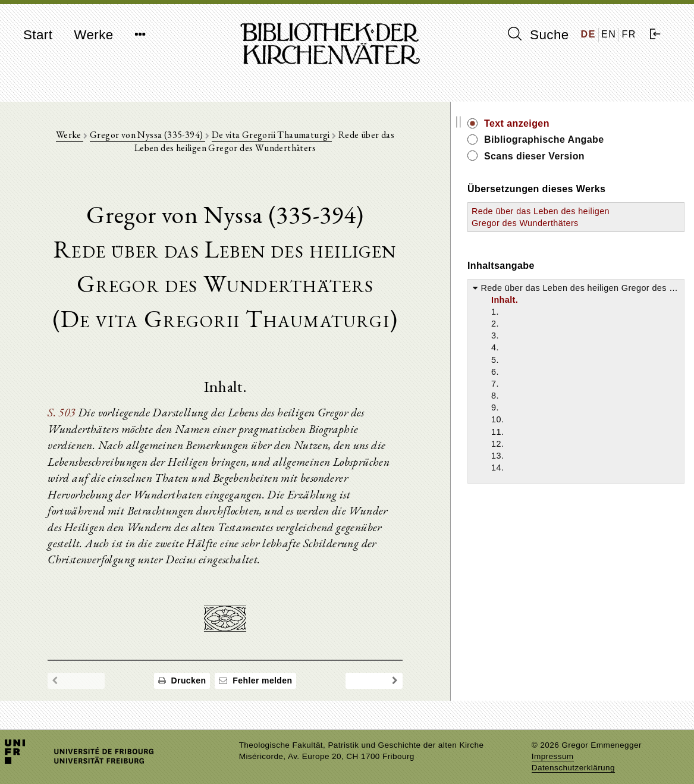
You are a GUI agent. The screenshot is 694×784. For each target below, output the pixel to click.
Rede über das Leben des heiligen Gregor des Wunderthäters (590, 223)
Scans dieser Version (604, 156)
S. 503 (67, 416)
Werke (93, 35)
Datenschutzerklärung (573, 757)
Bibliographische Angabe (614, 139)
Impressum (553, 746)
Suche (538, 35)
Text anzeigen (587, 123)
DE (588, 34)
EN (609, 34)
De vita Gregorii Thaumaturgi (270, 138)
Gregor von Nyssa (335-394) (146, 138)
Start (38, 35)
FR (629, 34)
